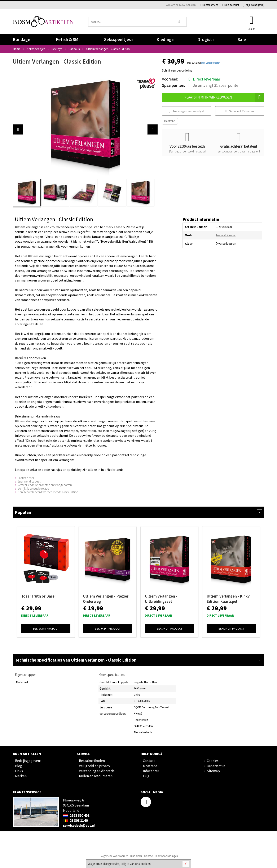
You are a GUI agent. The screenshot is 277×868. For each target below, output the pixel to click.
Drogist (206, 39)
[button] (18, 129)
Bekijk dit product (46, 629)
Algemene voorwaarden (115, 856)
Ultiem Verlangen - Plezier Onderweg (106, 599)
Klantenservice (209, 5)
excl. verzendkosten (211, 63)
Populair (138, 512)
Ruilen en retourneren (96, 776)
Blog (19, 766)
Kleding (165, 39)
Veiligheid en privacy (94, 766)
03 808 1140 (75, 821)
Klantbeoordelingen (167, 856)
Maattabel (170, 121)
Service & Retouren (240, 111)
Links (19, 771)
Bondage (22, 39)
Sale (242, 39)
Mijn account (231, 5)
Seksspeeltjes (118, 39)
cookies (146, 864)
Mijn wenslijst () (254, 5)
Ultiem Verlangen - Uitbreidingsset (161, 599)
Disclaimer (136, 856)
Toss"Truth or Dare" (39, 596)
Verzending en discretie (97, 771)
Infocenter (151, 771)
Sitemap (213, 771)
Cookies (213, 761)
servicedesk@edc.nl (79, 826)
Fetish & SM (68, 39)
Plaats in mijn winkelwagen (224, 97)
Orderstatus (216, 766)
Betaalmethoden (92, 761)
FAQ (146, 776)
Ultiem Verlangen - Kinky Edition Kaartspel (228, 599)
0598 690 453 (76, 816)
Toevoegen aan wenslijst (186, 111)
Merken (21, 776)
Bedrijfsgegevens (28, 761)
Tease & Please (226, 235)
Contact (149, 761)
